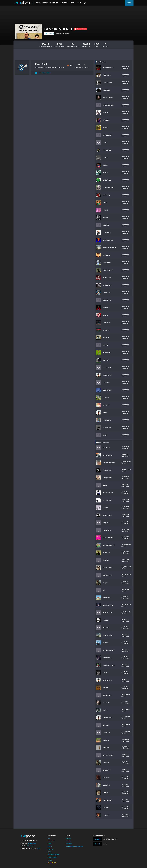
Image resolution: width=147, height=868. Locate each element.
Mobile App (51, 841)
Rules (50, 844)
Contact (51, 849)
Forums (45, 3)
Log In (129, 3)
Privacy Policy (52, 857)
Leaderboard (64, 3)
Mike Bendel (32, 843)
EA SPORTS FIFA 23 (58, 29)
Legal (50, 852)
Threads (68, 838)
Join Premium (52, 863)
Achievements (49, 34)
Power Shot (41, 64)
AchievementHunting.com (74, 846)
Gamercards (54, 3)
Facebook (69, 844)
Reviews (73, 3)
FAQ (49, 838)
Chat (79, 3)
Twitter (68, 841)
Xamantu (30, 846)
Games (38, 3)
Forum (67, 34)
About (50, 846)
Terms (50, 860)
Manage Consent (53, 855)
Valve (38, 849)
